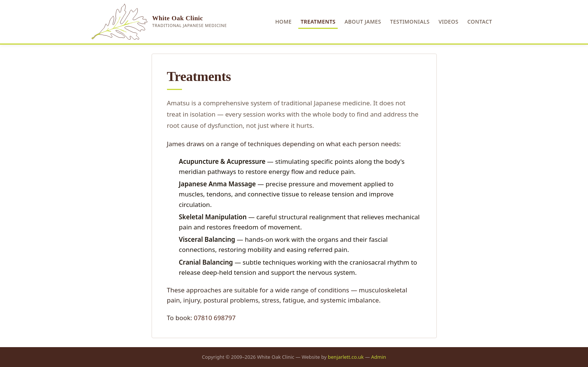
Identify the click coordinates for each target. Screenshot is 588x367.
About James (363, 22)
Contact (480, 22)
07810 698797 (215, 318)
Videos (449, 22)
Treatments (318, 22)
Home (283, 22)
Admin (379, 357)
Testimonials (410, 22)
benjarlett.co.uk (346, 357)
